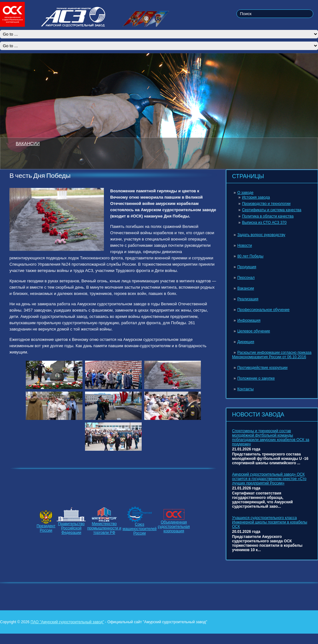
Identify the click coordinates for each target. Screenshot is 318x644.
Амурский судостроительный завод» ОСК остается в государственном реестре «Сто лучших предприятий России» (269, 479)
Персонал (246, 278)
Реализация (248, 299)
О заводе (245, 193)
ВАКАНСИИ (28, 143)
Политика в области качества (268, 216)
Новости (245, 246)
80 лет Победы (250, 256)
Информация (249, 320)
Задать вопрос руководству (261, 235)
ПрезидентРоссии (46, 528)
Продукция (247, 267)
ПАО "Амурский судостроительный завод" (67, 622)
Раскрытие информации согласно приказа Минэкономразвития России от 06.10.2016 (272, 355)
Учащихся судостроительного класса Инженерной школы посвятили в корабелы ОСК (270, 522)
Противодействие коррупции (263, 368)
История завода (256, 197)
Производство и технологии (266, 204)
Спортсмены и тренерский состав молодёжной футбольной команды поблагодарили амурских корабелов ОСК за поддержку (271, 438)
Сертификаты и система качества (272, 210)
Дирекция (246, 342)
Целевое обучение (254, 331)
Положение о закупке (256, 378)
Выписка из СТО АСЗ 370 (264, 223)
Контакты (246, 389)
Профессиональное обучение (264, 310)
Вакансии (246, 288)
